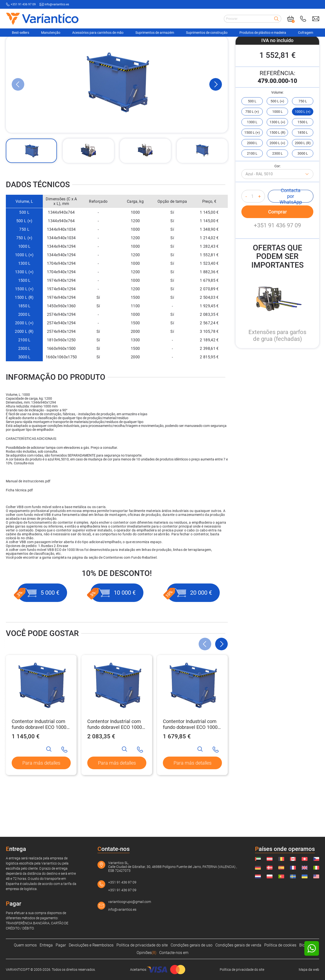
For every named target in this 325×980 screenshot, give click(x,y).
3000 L (24, 393)
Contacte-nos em (174, 953)
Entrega (46, 945)
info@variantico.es (122, 909)
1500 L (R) (24, 334)
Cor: (277, 203)
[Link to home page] (42, 19)
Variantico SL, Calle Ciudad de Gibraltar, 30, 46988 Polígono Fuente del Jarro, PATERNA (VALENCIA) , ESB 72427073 (173, 867)
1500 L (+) (24, 325)
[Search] (276, 19)
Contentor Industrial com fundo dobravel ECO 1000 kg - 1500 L (190, 761)
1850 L (24, 342)
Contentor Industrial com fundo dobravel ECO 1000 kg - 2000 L (115, 761)
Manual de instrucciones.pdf (28, 518)
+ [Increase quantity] (259, 233)
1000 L (24, 283)
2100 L (24, 376)
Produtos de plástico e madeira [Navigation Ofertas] (263, 33)
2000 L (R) (24, 368)
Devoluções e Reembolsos (91, 945)
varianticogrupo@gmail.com (130, 902)
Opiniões (146, 953)
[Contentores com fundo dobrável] (156, 44)
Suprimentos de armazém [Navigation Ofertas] (155, 33)
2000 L (24, 351)
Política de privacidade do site (142, 945)
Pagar (61, 945)
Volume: (277, 129)
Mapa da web (309, 970)
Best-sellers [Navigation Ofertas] (21, 33)
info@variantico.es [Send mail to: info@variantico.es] (57, 4)
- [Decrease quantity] (246, 233)
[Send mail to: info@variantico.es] (316, 19)
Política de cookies (280, 945)
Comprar (277, 248)
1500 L (24, 317)
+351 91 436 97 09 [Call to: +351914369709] (23, 4)
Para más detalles (41, 799)
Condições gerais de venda (238, 945)
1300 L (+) (24, 308)
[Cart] (290, 19)
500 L (24, 249)
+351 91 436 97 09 (277, 262)
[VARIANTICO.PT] (18, 44)
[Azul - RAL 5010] (277, 211)
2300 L (24, 385)
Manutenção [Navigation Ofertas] (51, 33)
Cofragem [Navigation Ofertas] (306, 33)
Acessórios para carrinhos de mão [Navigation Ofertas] (98, 33)
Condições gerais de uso (192, 945)
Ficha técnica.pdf (19, 527)
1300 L (24, 300)
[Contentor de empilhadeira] (108, 44)
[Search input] (253, 19)
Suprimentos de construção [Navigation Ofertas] (207, 33)
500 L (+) (24, 257)
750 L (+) (24, 274)
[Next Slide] (216, 121)
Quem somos (25, 945)
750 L (24, 266)
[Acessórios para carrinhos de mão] (59, 44)
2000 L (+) (24, 359)
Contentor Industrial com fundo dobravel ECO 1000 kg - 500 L (39, 761)
